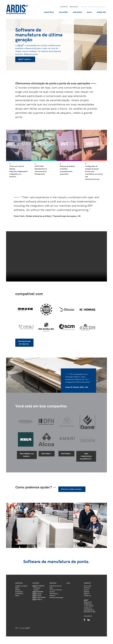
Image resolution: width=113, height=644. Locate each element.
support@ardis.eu (89, 610)
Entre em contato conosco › (71, 489)
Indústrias (19, 583)
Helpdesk (87, 592)
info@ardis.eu (88, 608)
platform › (25, 59)
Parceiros (53, 583)
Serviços (74, 7)
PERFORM (38, 592)
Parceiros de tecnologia (56, 597)
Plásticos (18, 590)
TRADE (37, 596)
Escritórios (87, 588)
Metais (17, 588)
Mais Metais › (47, 453)
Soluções (36, 583)
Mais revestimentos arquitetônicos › (86, 456)
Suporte (64, 7)
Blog (89, 12)
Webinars (87, 594)
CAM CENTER (39, 597)
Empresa (36, 590)
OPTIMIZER (38, 586)
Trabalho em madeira (21, 586)
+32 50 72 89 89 (89, 606)
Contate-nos (87, 596)
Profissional (37, 588)
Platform (37, 599)
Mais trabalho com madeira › (27, 455)
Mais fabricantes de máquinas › (24, 342)
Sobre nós (87, 583)
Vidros (17, 596)
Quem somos (88, 586)
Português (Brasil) (97, 7)
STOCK (37, 594)
